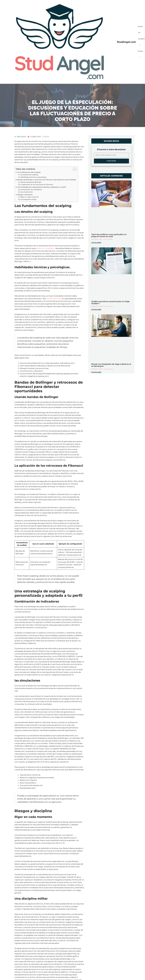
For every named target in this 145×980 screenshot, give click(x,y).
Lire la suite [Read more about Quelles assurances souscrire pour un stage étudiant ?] (96, 309)
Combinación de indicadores (31, 190)
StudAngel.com (126, 42)
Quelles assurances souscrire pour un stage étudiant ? (110, 302)
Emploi (140, 55)
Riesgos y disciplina (25, 195)
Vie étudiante (141, 40)
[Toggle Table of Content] (74, 169)
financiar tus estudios (45, 248)
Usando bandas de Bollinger (31, 182)
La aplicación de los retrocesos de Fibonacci (37, 185)
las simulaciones (27, 192)
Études (140, 26)
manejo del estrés (54, 299)
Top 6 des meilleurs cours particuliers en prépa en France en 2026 (109, 235)
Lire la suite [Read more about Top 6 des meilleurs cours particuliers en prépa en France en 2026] (96, 243)
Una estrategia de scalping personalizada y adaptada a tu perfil (42, 187)
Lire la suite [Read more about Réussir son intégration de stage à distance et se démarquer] (96, 372)
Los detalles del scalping (29, 175)
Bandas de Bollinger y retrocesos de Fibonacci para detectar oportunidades (47, 180)
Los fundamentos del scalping (29, 172)
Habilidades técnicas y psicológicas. (34, 177)
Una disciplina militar (29, 199)
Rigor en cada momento (30, 197)
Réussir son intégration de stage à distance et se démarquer (111, 365)
